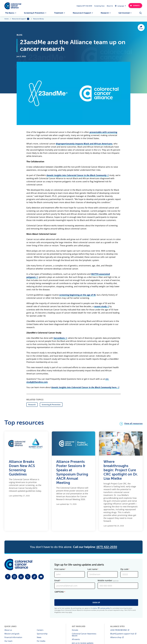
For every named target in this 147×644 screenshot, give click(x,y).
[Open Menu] (141, 13)
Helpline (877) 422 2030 (84, 6)
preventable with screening (103, 132)
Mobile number (108, 581)
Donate (75, 630)
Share (141, 29)
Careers (40, 630)
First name (59, 569)
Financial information (13, 637)
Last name (92, 569)
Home (6, 19)
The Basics (10, 13)
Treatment (59, 13)
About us (8, 630)
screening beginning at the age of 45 (77, 295)
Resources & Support (82, 13)
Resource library (38, 19)
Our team (8, 641)
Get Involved (124, 13)
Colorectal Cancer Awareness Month (84, 635)
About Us (110, 6)
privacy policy (105, 608)
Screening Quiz (99, 6)
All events (76, 639)
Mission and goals (12, 634)
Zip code (124, 569)
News (39, 637)
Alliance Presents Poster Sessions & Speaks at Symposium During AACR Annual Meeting (72, 474)
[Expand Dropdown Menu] (120, 6)
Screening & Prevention (34, 13)
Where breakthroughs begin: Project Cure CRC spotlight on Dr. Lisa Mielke (121, 472)
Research (105, 13)
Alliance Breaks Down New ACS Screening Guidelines (22, 469)
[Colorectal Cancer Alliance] (13, 6)
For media (41, 641)
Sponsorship (42, 634)
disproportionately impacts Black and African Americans (84, 144)
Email (57, 581)
